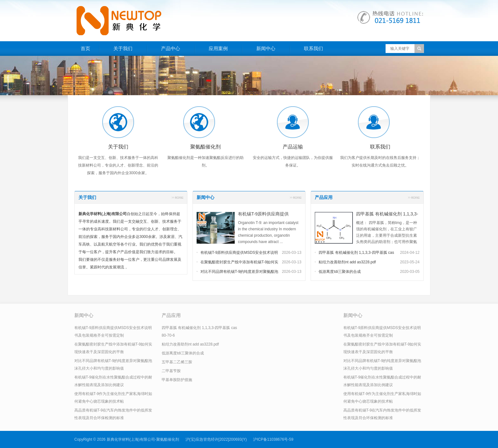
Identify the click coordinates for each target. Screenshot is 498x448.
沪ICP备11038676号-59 (273, 439)
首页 (85, 48)
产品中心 (171, 48)
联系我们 (313, 48)
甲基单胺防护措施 (177, 380)
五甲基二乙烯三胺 (177, 362)
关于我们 (123, 48)
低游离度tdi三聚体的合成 (340, 272)
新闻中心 (266, 48)
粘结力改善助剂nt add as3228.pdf (347, 262)
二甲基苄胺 (171, 371)
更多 (178, 197)
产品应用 (324, 197)
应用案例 (218, 48)
